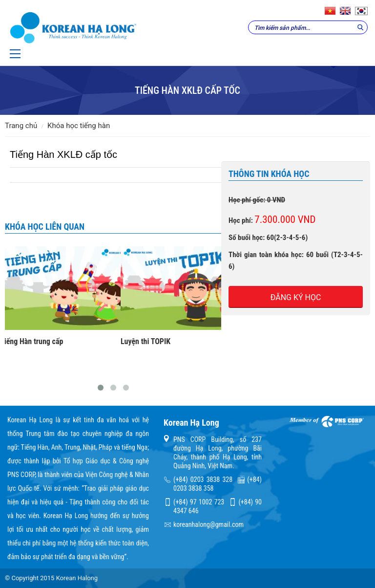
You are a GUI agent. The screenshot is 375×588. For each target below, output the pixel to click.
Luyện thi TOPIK (146, 342)
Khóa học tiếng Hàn (79, 126)
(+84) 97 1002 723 (199, 502)
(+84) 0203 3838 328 (203, 479)
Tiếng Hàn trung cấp (31, 342)
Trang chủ (21, 126)
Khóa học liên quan (45, 227)
